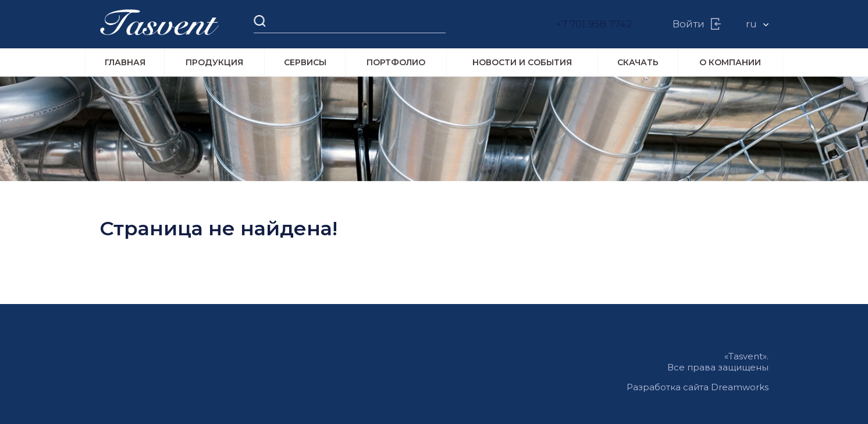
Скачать (638, 63)
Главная (125, 63)
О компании (730, 63)
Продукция (214, 63)
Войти (689, 24)
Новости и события (522, 63)
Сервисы (305, 63)
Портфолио (396, 63)
